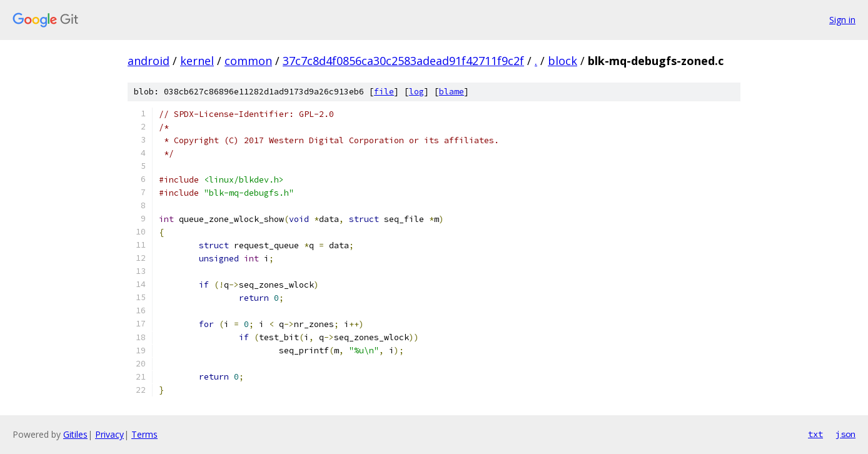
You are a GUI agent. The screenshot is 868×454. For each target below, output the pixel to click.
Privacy (109, 434)
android (149, 61)
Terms (144, 434)
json (845, 434)
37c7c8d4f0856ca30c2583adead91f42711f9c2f (403, 61)
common (248, 61)
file (384, 92)
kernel (197, 61)
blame (452, 92)
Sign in (842, 20)
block (563, 61)
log (416, 92)
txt (815, 434)
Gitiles (75, 434)
